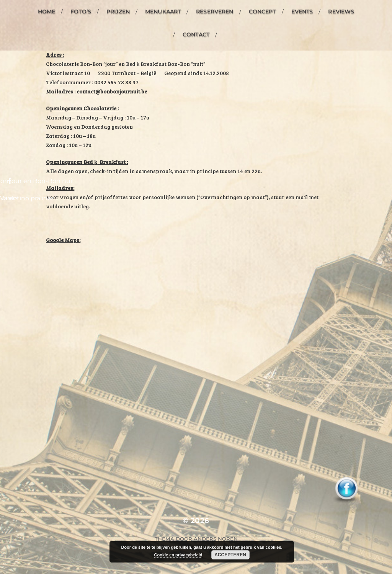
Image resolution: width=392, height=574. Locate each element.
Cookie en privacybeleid (178, 555)
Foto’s (81, 11)
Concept (262, 11)
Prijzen (118, 11)
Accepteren (230, 555)
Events (302, 11)
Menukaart (163, 11)
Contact (196, 34)
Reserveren (215, 11)
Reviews (341, 11)
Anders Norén (216, 539)
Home (47, 11)
